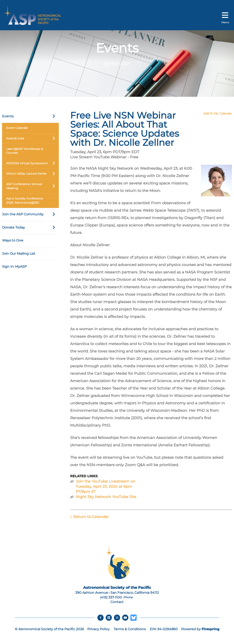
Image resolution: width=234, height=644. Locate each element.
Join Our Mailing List (19, 254)
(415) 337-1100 (111, 597)
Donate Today (30, 227)
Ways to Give (13, 240)
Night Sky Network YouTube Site (106, 497)
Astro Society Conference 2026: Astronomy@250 (25, 201)
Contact (117, 602)
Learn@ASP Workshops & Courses (25, 151)
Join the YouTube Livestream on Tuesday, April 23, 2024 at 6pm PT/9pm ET (106, 486)
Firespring (210, 629)
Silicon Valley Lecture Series (32, 174)
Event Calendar (17, 128)
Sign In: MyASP (14, 267)
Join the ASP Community (30, 214)
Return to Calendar (91, 517)
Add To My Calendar (218, 113)
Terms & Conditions (130, 629)
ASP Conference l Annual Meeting (32, 186)
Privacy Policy (98, 629)
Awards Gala (32, 139)
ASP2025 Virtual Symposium (32, 163)
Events (30, 116)
